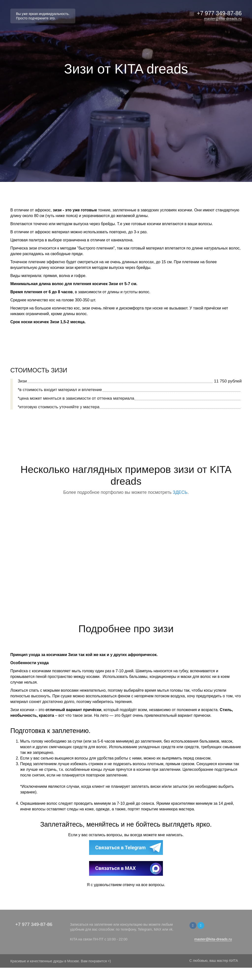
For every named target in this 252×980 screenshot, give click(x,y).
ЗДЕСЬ (180, 492)
